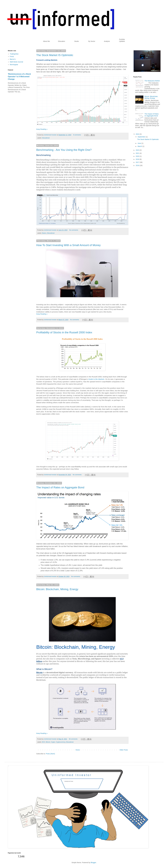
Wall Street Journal (16, 62)
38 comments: (74, 739)
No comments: (74, 230)
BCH (44, 742)
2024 (138, 134)
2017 (138, 162)
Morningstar (14, 65)
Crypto (53, 742)
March (140, 146)
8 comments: (77, 135)
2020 (138, 156)
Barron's (13, 59)
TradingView (14, 54)
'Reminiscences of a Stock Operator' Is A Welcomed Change (19, 77)
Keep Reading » (42, 129)
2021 (138, 153)
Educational (46, 138)
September (142, 137)
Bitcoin (48, 742)
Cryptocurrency (61, 742)
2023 (138, 150)
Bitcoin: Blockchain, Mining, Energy (57, 589)
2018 (138, 159)
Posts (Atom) (50, 754)
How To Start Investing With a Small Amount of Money (68, 245)
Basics (44, 233)
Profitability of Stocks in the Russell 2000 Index (64, 332)
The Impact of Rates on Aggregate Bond (60, 487)
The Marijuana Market (152, 81)
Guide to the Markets (96, 379)
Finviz (12, 56)
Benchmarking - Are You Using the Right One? (64, 150)
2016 (138, 165)
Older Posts (124, 750)
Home (78, 750)
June (139, 143)
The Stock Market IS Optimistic (55, 55)
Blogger (93, 863)
